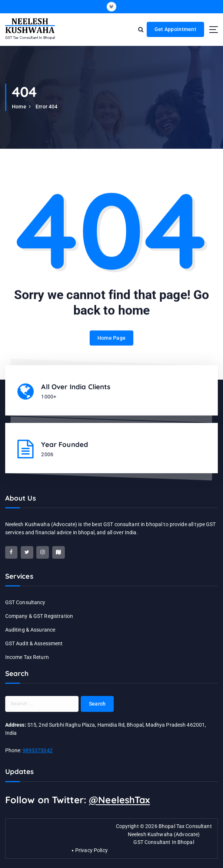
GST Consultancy (25, 602)
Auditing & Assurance (30, 630)
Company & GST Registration (39, 616)
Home (19, 107)
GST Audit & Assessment (34, 643)
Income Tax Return (27, 657)
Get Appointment (175, 29)
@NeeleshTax (119, 800)
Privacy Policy (91, 850)
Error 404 (46, 107)
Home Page (111, 345)
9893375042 (38, 750)
